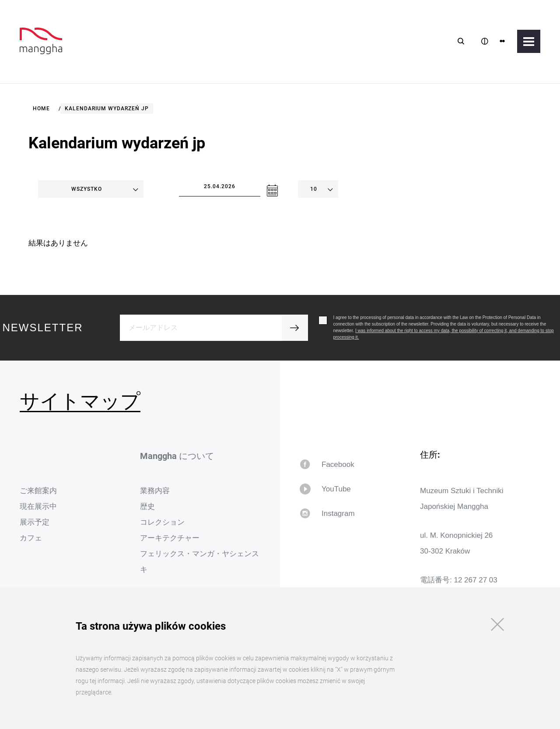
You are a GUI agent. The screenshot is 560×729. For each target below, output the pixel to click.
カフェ (31, 538)
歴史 (147, 506)
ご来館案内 (38, 491)
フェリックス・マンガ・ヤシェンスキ (199, 562)
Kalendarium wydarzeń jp (107, 109)
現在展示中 (38, 506)
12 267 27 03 (475, 580)
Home (41, 109)
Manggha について (177, 456)
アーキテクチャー (170, 538)
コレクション (162, 522)
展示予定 (35, 522)
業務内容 (155, 491)
